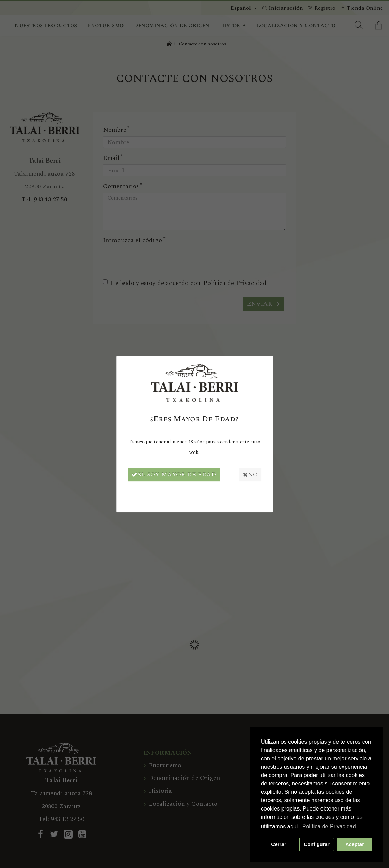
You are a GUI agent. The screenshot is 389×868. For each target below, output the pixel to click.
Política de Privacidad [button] (329, 826)
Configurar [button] (317, 844)
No (253, 475)
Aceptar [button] (355, 844)
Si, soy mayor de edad (171, 475)
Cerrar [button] (279, 844)
